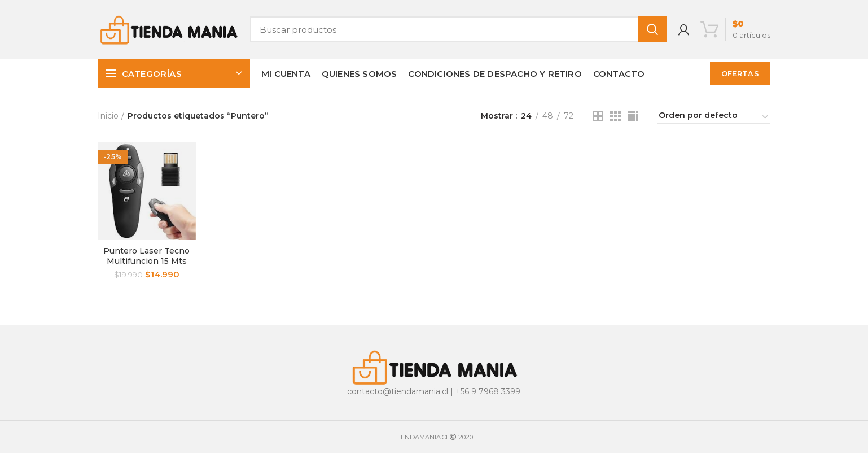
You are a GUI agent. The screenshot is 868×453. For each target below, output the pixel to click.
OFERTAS (740, 73)
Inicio (108, 116)
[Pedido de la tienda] (714, 117)
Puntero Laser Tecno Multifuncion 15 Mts (146, 256)
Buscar (652, 29)
